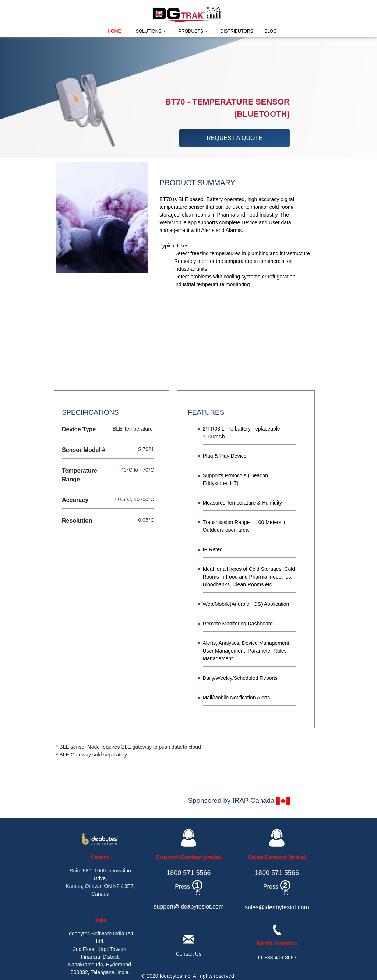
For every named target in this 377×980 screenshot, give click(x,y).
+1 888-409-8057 (277, 958)
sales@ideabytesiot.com (277, 907)
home (114, 31)
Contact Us (189, 954)
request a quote (235, 138)
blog (270, 31)
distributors (237, 31)
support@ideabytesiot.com (189, 907)
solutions (149, 31)
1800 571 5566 (188, 873)
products (191, 31)
